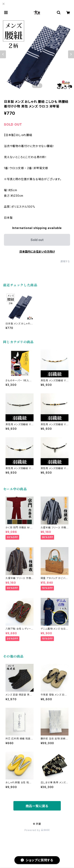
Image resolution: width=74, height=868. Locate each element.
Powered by (37, 830)
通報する (65, 261)
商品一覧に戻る (37, 806)
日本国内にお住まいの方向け (37, 252)
